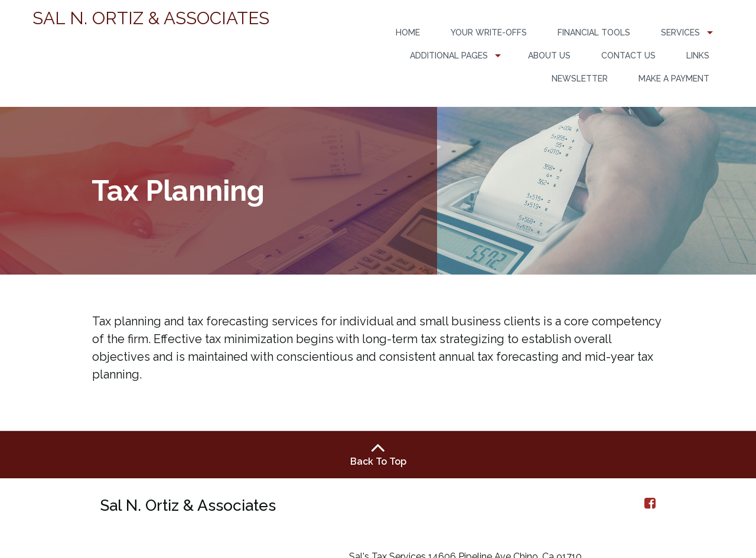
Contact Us (628, 56)
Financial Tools (594, 32)
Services (680, 32)
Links (698, 56)
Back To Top (378, 454)
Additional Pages (449, 56)
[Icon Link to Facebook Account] (650, 503)
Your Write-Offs (489, 32)
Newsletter (580, 79)
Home (408, 32)
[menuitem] (408, 33)
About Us (549, 56)
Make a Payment (674, 79)
